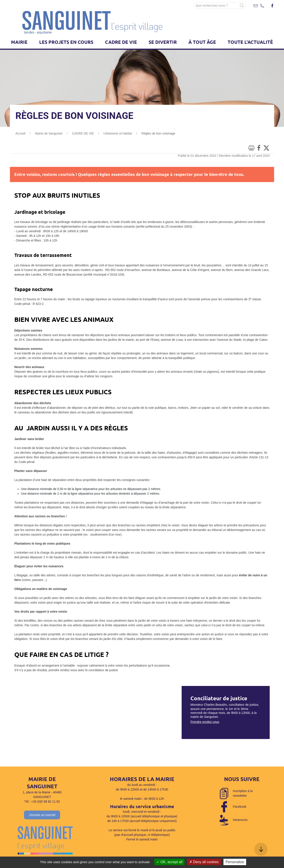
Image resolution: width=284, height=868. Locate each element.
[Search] (220, 6)
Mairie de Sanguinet (49, 133)
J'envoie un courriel (42, 815)
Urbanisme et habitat (118, 133)
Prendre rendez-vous (205, 722)
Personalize (235, 862)
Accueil (20, 133)
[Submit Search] (242, 6)
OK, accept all (169, 862)
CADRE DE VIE (83, 133)
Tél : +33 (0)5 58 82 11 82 (42, 802)
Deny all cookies (204, 862)
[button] (261, 849)
